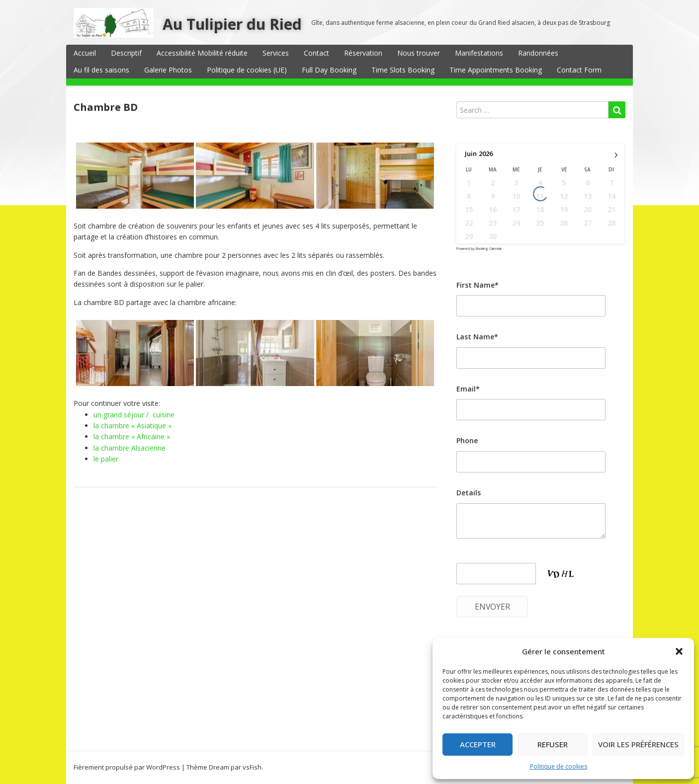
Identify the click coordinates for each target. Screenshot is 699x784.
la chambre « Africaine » (132, 436)
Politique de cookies (559, 766)
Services (276, 53)
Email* (468, 389)
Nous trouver (419, 53)
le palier (106, 459)
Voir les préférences (638, 744)
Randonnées (538, 53)
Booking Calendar (489, 249)
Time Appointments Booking (496, 70)
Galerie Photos (168, 70)
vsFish (252, 767)
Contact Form (579, 70)
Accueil (85, 53)
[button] (679, 651)
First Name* (478, 285)
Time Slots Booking (403, 70)
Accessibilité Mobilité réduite (202, 53)
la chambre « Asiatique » (132, 426)
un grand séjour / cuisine (134, 415)
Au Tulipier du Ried (232, 24)
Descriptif (126, 53)
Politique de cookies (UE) (247, 70)
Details (469, 493)
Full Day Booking (329, 70)
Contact (316, 53)
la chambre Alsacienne (130, 448)
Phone (467, 440)
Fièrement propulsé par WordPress (127, 767)
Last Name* (477, 337)
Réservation (363, 53)
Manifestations (479, 53)
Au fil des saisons (101, 70)
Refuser (553, 744)
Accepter (478, 744)
